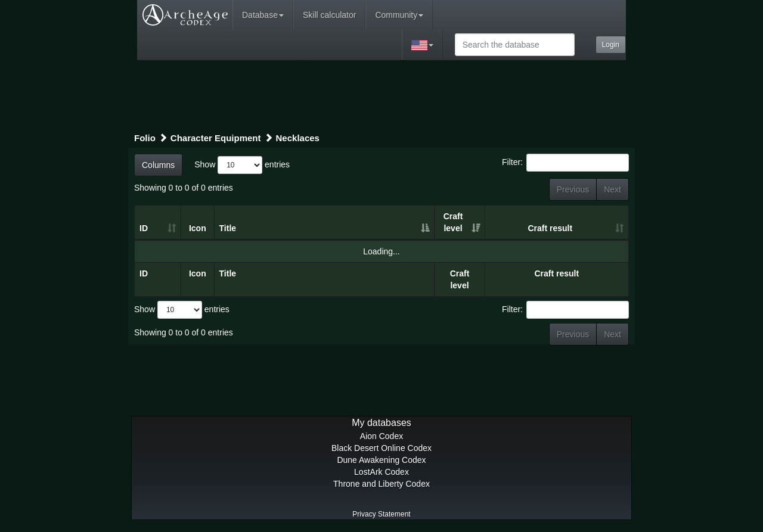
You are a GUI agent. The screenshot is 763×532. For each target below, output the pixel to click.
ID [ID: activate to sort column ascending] (144, 228)
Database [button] (263, 15)
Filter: (565, 163)
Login (611, 45)
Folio (145, 138)
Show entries (242, 165)
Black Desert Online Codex (381, 448)
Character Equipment (216, 138)
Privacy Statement (381, 514)
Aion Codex (381, 436)
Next (612, 189)
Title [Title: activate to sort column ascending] (228, 228)
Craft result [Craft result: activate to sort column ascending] (550, 228)
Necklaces (298, 138)
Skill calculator (329, 15)
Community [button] (399, 15)
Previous (573, 189)
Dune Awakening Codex (381, 460)
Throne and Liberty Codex (381, 484)
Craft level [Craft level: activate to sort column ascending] (453, 222)
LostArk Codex (381, 472)
